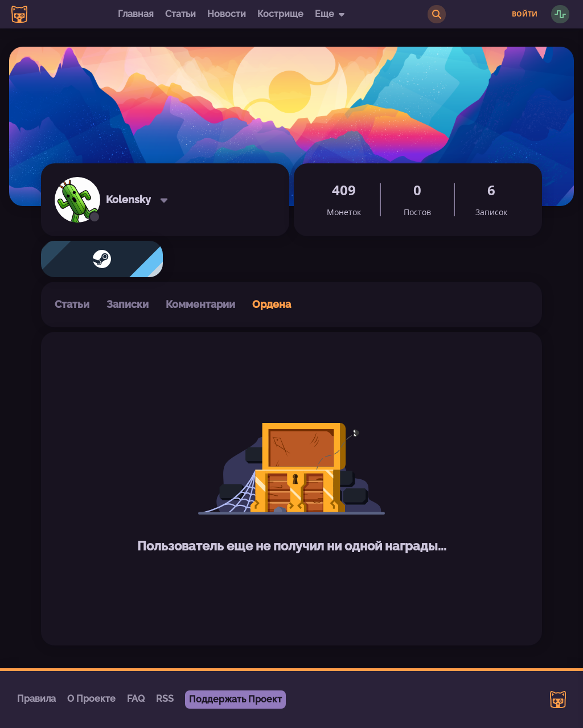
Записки (128, 304)
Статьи (180, 14)
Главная (136, 14)
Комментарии (200, 304)
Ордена (272, 304)
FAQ (136, 699)
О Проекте (91, 699)
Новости (227, 14)
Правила (36, 699)
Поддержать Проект (235, 699)
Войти (525, 14)
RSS (165, 699)
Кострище (280, 14)
